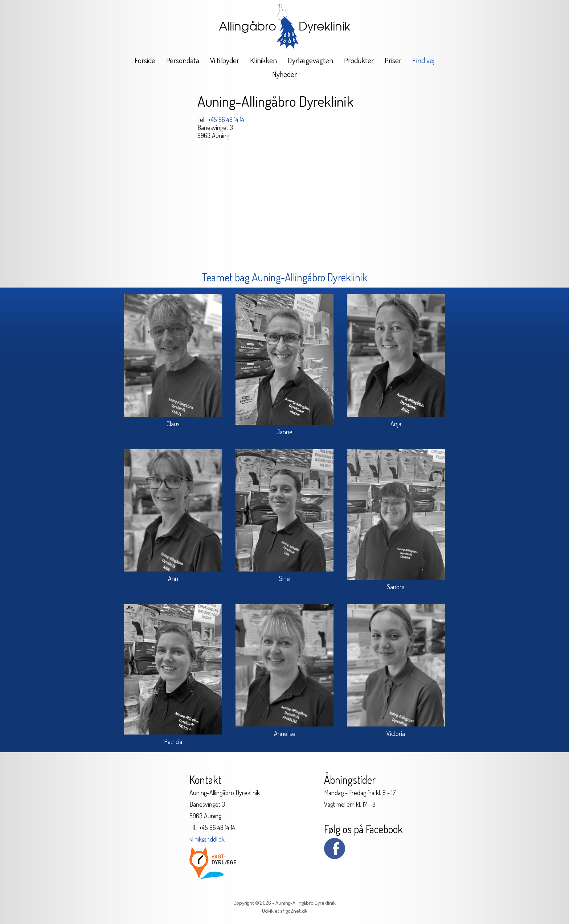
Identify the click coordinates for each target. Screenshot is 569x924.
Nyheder (284, 74)
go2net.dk (296, 911)
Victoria (396, 733)
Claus (173, 424)
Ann (173, 578)
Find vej (423, 60)
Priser (393, 60)
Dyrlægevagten (310, 60)
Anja (396, 424)
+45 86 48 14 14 (226, 119)
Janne (284, 432)
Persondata (183, 60)
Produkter (359, 60)
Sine (284, 578)
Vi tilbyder (225, 60)
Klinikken (263, 60)
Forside (145, 60)
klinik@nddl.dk (207, 839)
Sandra (396, 587)
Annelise (285, 733)
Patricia (173, 741)
